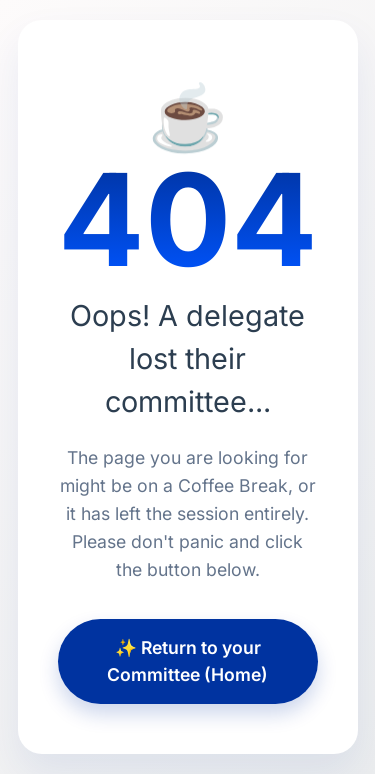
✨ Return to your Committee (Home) (187, 660)
